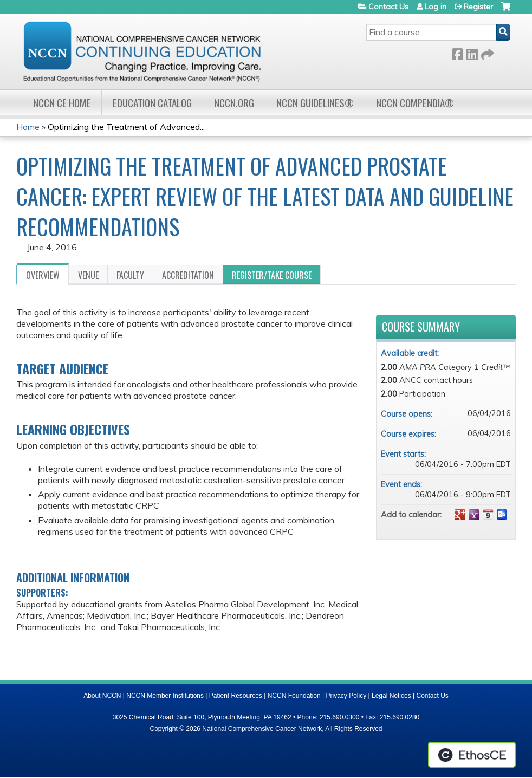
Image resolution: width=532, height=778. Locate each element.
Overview (43, 275)
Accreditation (188, 275)
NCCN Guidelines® (315, 103)
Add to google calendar (460, 515)
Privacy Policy (346, 696)
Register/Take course (272, 275)
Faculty (130, 275)
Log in (436, 7)
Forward (486, 52)
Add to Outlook (502, 515)
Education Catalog (152, 103)
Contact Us (388, 7)
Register (478, 7)
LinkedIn (472, 52)
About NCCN (102, 696)
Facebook (457, 52)
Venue (88, 275)
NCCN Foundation (294, 696)
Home (28, 127)
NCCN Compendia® (415, 103)
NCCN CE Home (62, 103)
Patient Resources (236, 696)
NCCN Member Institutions (165, 696)
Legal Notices (391, 696)
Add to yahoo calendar (474, 515)
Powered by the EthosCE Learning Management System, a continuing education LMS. (472, 755)
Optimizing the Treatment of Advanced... (126, 127)
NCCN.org (234, 103)
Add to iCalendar (488, 514)
